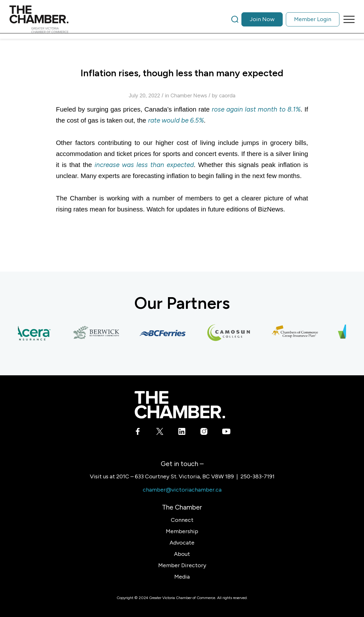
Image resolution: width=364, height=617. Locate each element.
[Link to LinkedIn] (182, 433)
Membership (182, 531)
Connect (182, 520)
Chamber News (189, 95)
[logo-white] (180, 405)
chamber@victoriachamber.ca (182, 490)
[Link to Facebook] (138, 433)
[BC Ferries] (165, 333)
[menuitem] (285, 19)
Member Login (313, 19)
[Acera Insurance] (33, 333)
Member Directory (182, 565)
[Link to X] (160, 433)
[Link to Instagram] (204, 433)
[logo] (39, 19)
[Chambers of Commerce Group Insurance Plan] (298, 333)
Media (182, 577)
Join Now (262, 19)
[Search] (235, 19)
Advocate (182, 543)
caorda (227, 95)
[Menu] (347, 19)
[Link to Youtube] (226, 433)
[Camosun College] (231, 333)
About (182, 554)
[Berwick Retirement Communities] (99, 333)
